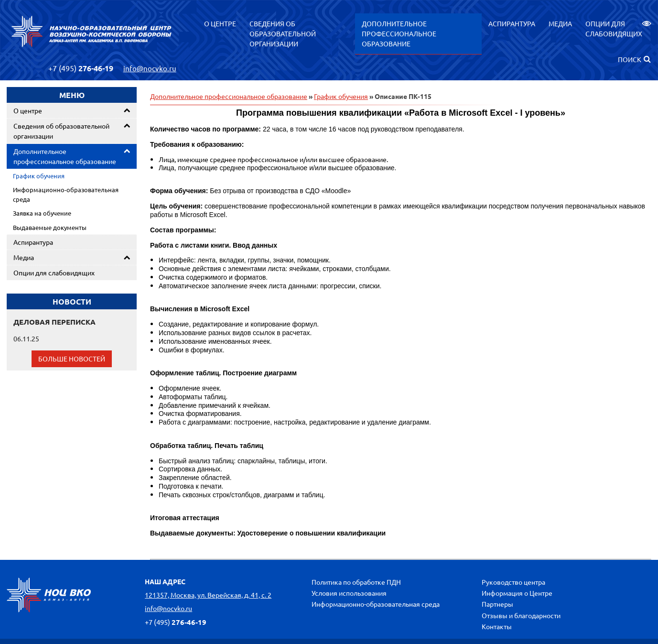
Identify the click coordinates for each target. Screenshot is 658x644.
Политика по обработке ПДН (356, 582)
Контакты (497, 626)
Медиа (560, 23)
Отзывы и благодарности (521, 615)
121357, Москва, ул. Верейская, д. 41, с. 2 (208, 595)
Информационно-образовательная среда (66, 194)
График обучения (39, 176)
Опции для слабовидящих (618, 28)
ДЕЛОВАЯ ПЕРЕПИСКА (54, 322)
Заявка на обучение (42, 213)
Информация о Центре (517, 593)
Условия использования (349, 593)
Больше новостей (72, 359)
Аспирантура (512, 23)
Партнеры (497, 604)
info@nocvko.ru (150, 68)
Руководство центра (513, 582)
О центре (220, 23)
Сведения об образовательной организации (283, 33)
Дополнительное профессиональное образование (399, 33)
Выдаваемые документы (50, 227)
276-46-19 (81, 68)
